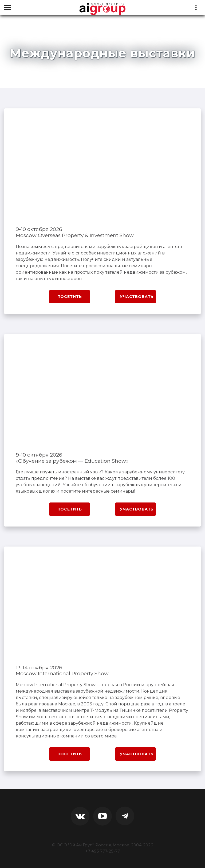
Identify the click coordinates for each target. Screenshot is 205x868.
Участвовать (137, 297)
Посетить (70, 297)
